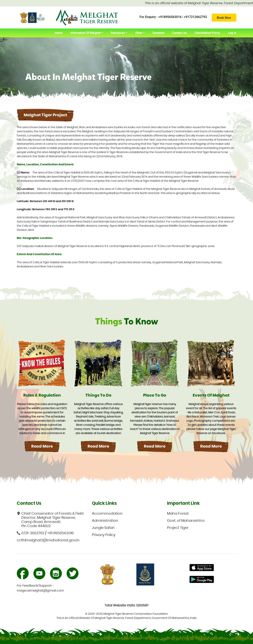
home (60, 33)
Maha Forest (178, 514)
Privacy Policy (104, 535)
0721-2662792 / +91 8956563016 (45, 533)
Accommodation (107, 514)
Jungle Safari (103, 528)
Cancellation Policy (207, 33)
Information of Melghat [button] (86, 33)
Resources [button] (118, 33)
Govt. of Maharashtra (186, 521)
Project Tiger (178, 528)
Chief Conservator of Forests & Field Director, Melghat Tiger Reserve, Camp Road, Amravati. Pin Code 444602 (50, 520)
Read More (42, 446)
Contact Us (179, 33)
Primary (202, 568)
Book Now (224, 18)
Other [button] (139, 33)
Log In (232, 33)
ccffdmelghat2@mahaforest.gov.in (48, 540)
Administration (105, 521)
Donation (158, 33)
